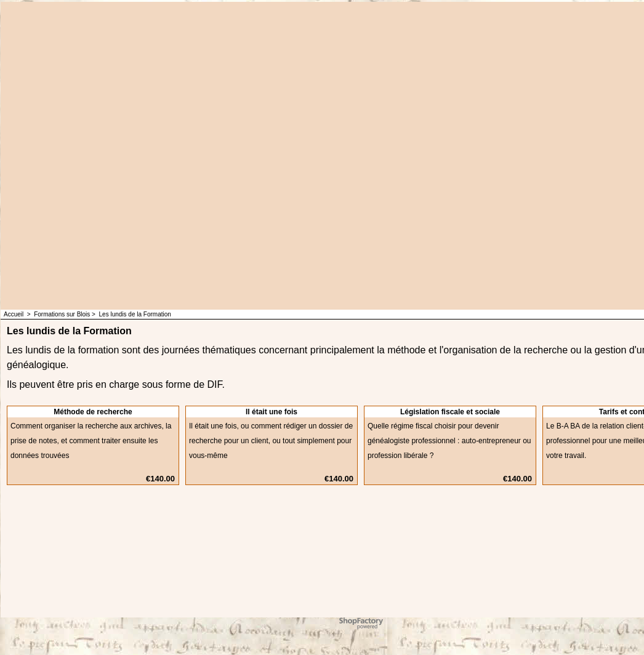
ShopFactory (376, 621)
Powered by (344, 621)
